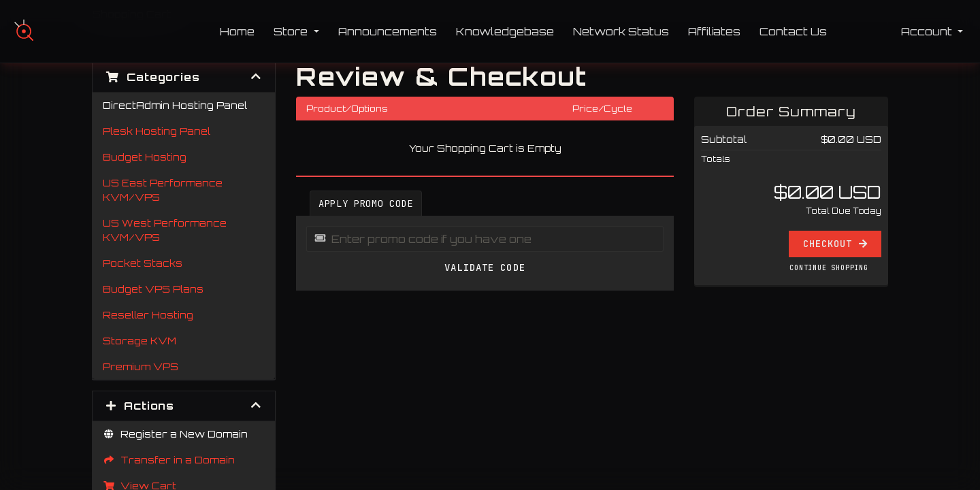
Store (292, 31)
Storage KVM (140, 341)
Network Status (621, 31)
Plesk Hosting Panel (157, 131)
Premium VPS (141, 366)
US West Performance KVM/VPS (165, 230)
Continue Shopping (829, 268)
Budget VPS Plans (153, 289)
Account (928, 31)
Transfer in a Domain (169, 460)
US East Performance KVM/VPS (163, 190)
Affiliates (714, 31)
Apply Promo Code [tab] (366, 203)
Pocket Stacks (143, 263)
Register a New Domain (175, 434)
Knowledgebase (505, 31)
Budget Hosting (145, 157)
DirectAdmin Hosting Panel (175, 105)
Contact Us (793, 31)
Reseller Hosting (148, 315)
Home (237, 31)
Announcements (388, 31)
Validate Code (485, 267)
